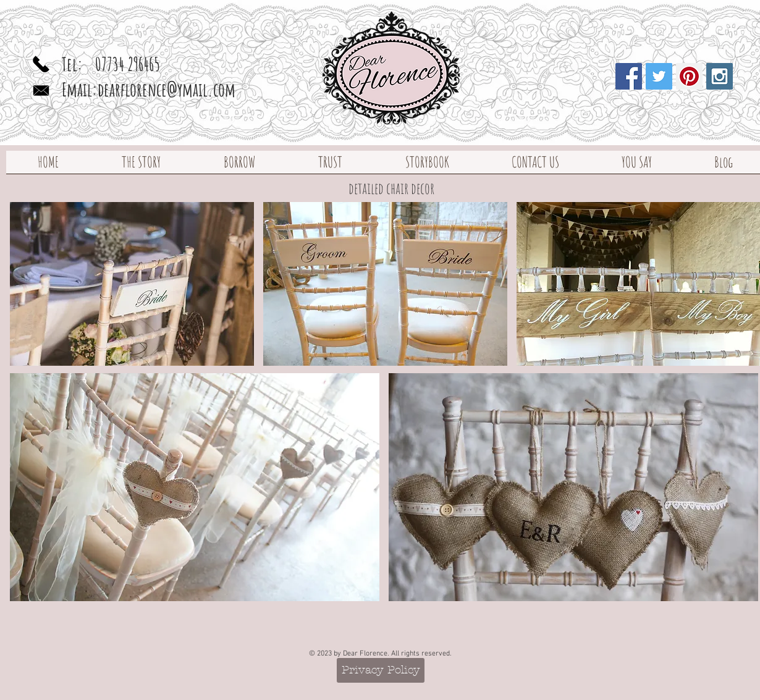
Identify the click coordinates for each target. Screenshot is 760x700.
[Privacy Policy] (381, 670)
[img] (132, 284)
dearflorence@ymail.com (167, 89)
